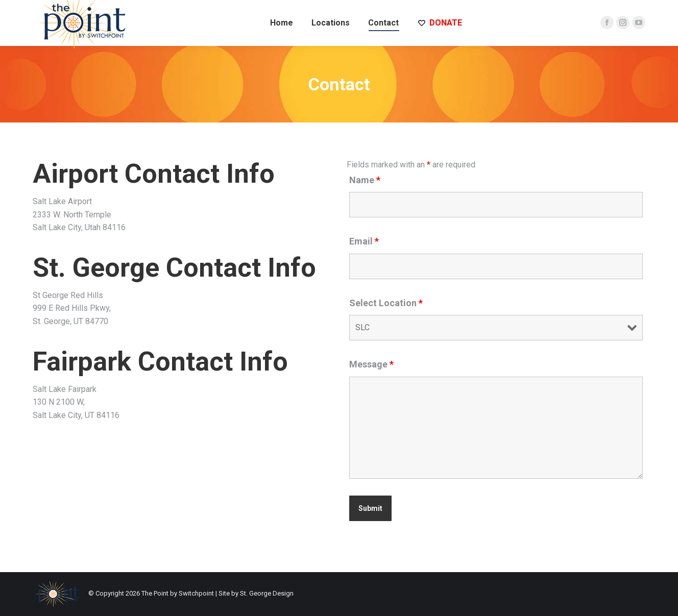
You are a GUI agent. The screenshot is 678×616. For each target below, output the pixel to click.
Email (364, 241)
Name (365, 180)
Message (371, 364)
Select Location (386, 303)
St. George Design (267, 593)
